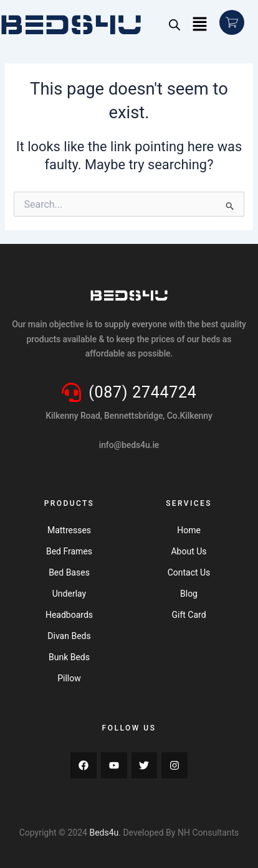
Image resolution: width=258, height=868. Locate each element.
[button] (200, 25)
